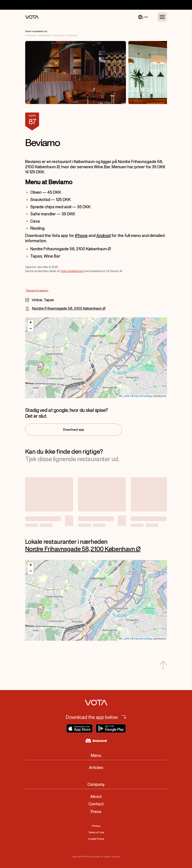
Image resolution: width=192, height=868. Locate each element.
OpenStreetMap (143, 396)
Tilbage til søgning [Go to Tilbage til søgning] (37, 291)
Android (103, 235)
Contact (96, 804)
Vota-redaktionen (72, 271)
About (96, 796)
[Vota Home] (32, 17)
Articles (96, 768)
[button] (31, 323)
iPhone (81, 235)
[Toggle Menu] (162, 17)
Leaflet (124, 396)
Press (96, 812)
